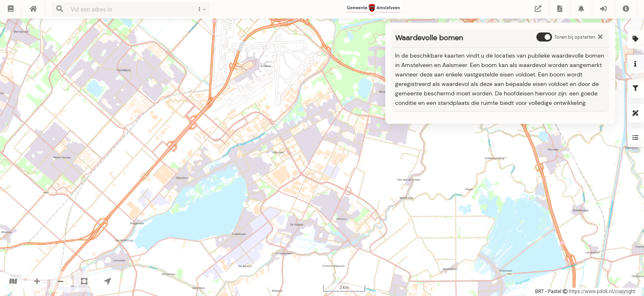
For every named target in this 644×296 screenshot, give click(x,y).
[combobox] (129, 9)
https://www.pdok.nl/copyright (602, 291)
